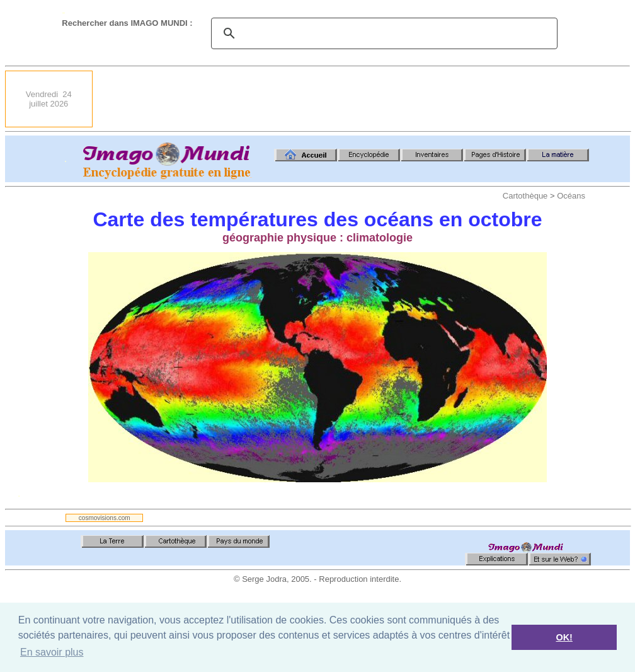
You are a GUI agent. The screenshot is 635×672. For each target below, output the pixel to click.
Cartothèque (525, 196)
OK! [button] (564, 637)
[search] (382, 33)
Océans (571, 196)
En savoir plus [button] (52, 652)
